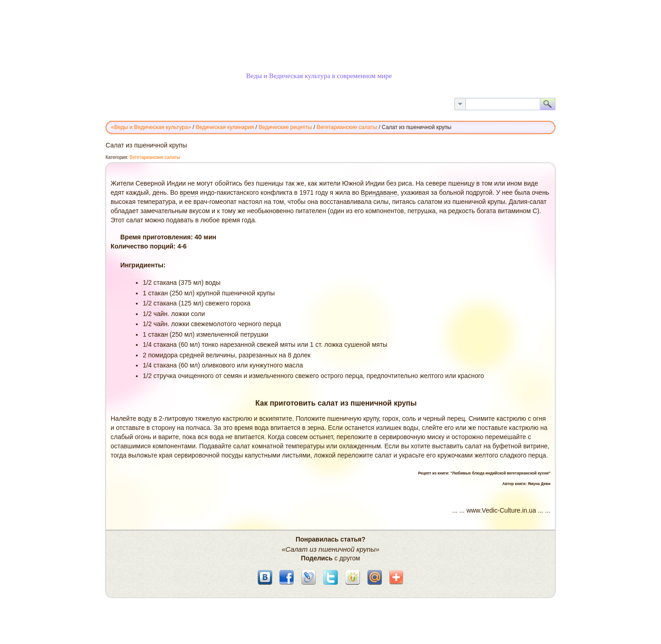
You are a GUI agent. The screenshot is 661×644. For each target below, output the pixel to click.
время (189, 192)
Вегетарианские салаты (155, 157)
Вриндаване (379, 192)
